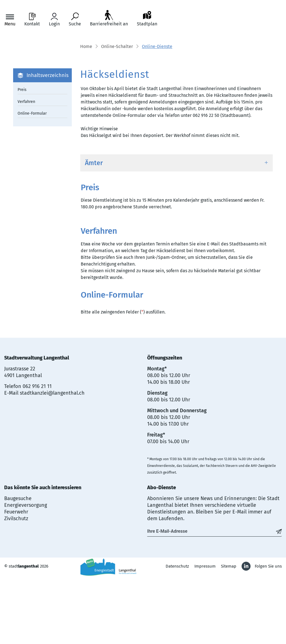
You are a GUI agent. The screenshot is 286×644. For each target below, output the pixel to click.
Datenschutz (177, 634)
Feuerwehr (16, 580)
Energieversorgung (26, 573)
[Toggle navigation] (10, 20)
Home (86, 114)
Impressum (205, 634)
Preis (22, 157)
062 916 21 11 (37, 454)
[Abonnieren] (279, 599)
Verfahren (26, 169)
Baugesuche (18, 566)
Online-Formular (32, 181)
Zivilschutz (16, 586)
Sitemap (229, 634)
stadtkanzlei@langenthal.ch (52, 461)
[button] (117, 115)
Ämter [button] (94, 230)
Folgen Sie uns (268, 634)
